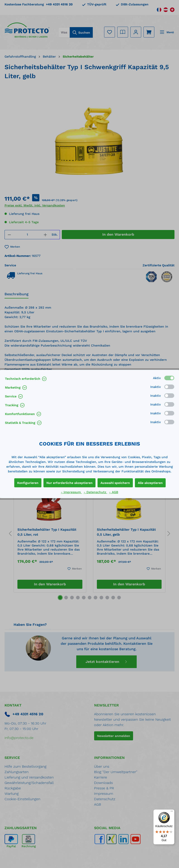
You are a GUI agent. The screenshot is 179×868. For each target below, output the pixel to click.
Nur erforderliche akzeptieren (69, 483)
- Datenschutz (95, 492)
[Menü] (172, 812)
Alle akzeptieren (150, 483)
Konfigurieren (28, 483)
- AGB (114, 492)
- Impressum (71, 492)
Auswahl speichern (115, 483)
